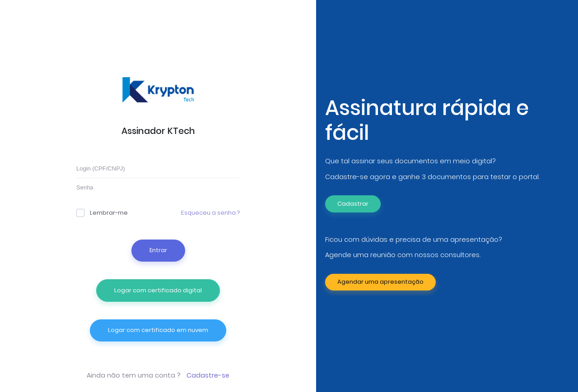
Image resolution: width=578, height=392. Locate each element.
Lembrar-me (102, 213)
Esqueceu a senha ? (210, 213)
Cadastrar (353, 204)
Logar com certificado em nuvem (158, 330)
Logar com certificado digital (158, 290)
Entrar (158, 250)
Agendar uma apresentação (380, 282)
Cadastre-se (208, 375)
